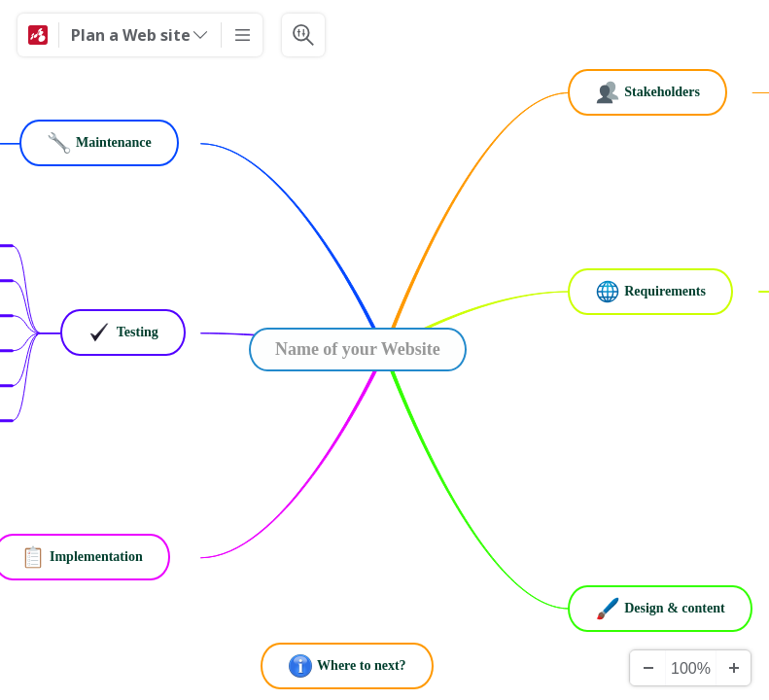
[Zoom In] (733, 668)
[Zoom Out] (647, 668)
